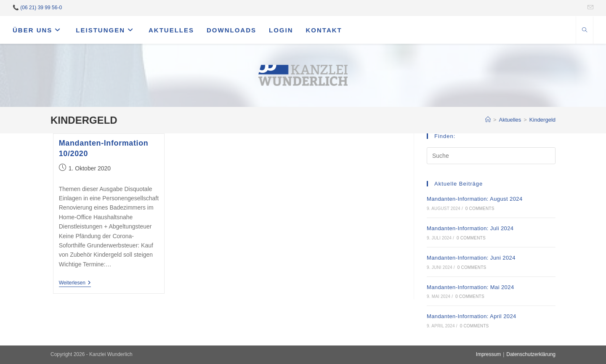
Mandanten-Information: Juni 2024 (471, 258)
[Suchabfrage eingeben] (491, 156)
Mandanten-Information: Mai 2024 (470, 287)
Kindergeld (542, 120)
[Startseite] (488, 120)
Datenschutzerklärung (531, 354)
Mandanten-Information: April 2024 (472, 316)
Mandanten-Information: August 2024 (475, 199)
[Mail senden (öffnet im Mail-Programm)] (589, 8)
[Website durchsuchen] (585, 31)
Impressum (488, 354)
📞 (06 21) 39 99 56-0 (37, 8)
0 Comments (480, 209)
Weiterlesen (75, 283)
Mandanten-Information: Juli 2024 (470, 228)
